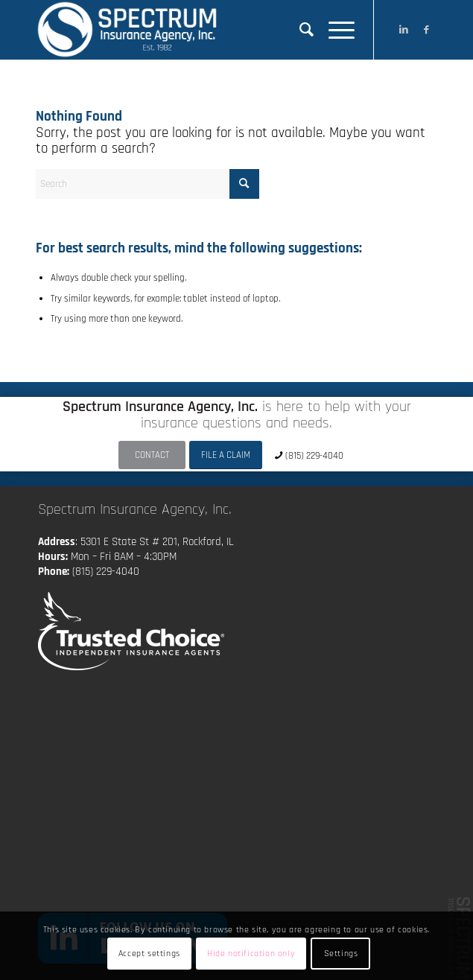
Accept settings (149, 954)
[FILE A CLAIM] (226, 455)
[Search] (299, 30)
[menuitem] (299, 30)
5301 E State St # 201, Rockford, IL (157, 542)
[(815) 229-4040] (311, 455)
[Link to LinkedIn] (404, 30)
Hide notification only (251, 954)
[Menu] (334, 30)
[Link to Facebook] (426, 30)
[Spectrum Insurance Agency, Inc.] (197, 30)
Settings (341, 954)
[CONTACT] (152, 455)
